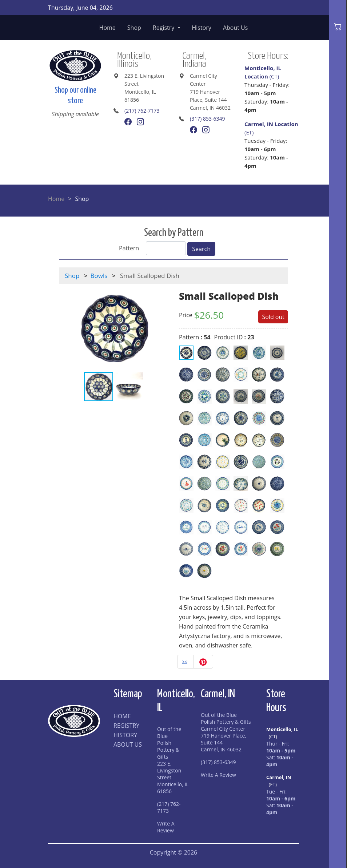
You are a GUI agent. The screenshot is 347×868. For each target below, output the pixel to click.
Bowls (99, 276)
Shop (134, 28)
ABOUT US (128, 744)
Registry (164, 28)
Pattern (129, 248)
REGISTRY (126, 726)
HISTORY (125, 735)
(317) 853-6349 (207, 119)
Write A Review (166, 827)
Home (107, 28)
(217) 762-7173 (142, 111)
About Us (236, 28)
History (202, 28)
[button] (161, 328)
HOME (122, 716)
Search (201, 249)
